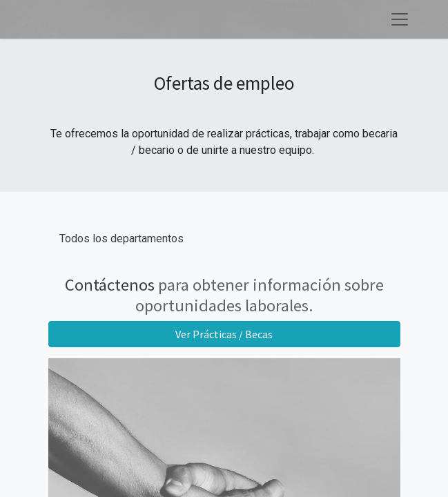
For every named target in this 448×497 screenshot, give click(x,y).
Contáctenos (110, 285)
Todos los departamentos (121, 238)
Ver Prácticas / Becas (224, 334)
